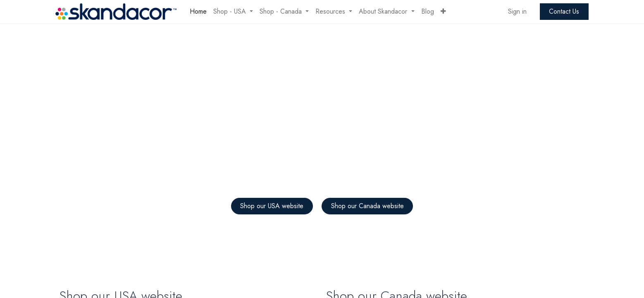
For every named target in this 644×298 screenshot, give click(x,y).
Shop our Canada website (367, 206)
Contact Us (564, 11)
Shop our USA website (272, 206)
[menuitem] (198, 12)
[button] (443, 12)
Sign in (517, 11)
